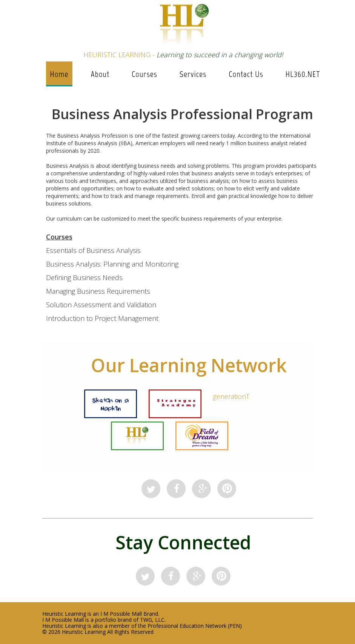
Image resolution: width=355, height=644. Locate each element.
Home (59, 74)
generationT (231, 396)
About (100, 74)
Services (193, 74)
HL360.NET (303, 74)
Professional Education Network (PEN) (195, 626)
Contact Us (246, 74)
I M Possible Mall (121, 614)
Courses (144, 74)
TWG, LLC (152, 620)
